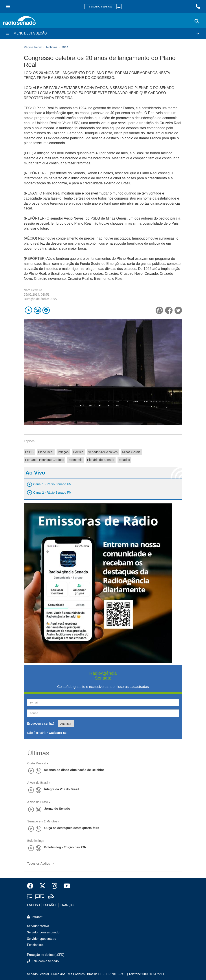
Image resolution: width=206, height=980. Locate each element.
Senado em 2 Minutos (42, 821)
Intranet (35, 917)
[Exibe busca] (197, 21)
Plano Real (46, 452)
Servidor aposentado (42, 939)
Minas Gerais (131, 452)
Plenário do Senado (101, 460)
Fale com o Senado (43, 961)
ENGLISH (34, 905)
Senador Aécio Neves (103, 452)
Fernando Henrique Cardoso (45, 460)
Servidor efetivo (38, 926)
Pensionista (35, 945)
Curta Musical (37, 763)
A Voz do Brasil (38, 783)
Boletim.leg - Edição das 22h (65, 847)
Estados (124, 460)
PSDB (29, 452)
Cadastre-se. (58, 733)
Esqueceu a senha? (41, 724)
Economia (75, 460)
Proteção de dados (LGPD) (46, 955)
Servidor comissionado (43, 932)
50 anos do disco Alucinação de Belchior (74, 770)
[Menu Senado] (8, 7)
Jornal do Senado (57, 809)
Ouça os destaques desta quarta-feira (72, 828)
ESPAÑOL (50, 905)
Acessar (66, 724)
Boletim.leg (35, 841)
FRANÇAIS (68, 905)
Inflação (63, 452)
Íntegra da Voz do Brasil (62, 789)
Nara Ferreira (33, 290)
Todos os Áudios (41, 862)
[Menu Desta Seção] (103, 33)
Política (78, 452)
